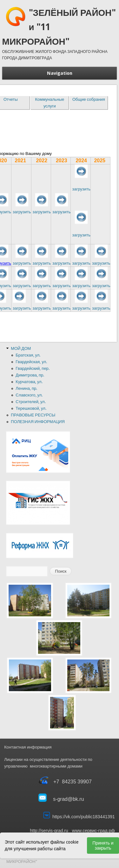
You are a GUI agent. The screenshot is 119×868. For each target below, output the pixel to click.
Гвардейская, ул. (31, 362)
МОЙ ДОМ (21, 348)
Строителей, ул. (31, 402)
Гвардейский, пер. (33, 368)
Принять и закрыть (103, 845)
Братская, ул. (28, 355)
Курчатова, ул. (29, 382)
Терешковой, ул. (31, 408)
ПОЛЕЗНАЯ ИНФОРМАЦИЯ (38, 422)
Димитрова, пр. (30, 375)
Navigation (60, 73)
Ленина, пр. (26, 388)
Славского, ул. (29, 395)
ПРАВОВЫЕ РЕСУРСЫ (33, 415)
